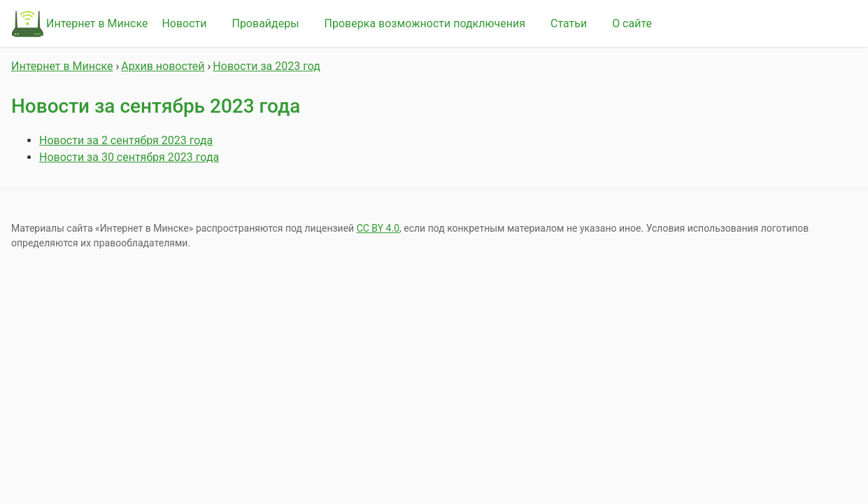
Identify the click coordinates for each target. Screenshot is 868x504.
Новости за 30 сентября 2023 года (129, 157)
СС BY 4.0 (378, 228)
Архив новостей (163, 66)
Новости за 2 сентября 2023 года (126, 140)
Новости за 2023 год (266, 66)
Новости (184, 23)
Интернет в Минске (97, 23)
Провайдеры (265, 23)
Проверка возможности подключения (425, 23)
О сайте (632, 23)
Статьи (569, 23)
